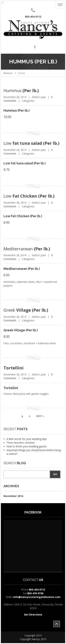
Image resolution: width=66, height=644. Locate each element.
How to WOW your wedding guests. (27, 446)
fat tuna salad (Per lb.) (32, 143)
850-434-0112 (37, 590)
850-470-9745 (35, 593)
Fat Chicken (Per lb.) (29, 196)
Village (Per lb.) (26, 310)
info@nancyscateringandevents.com (37, 597)
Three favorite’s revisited (21, 443)
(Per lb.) (21, 90)
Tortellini (14, 368)
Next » (40, 416)
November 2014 (13, 496)
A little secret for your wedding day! (27, 439)
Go (55, 474)
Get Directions (33, 615)
